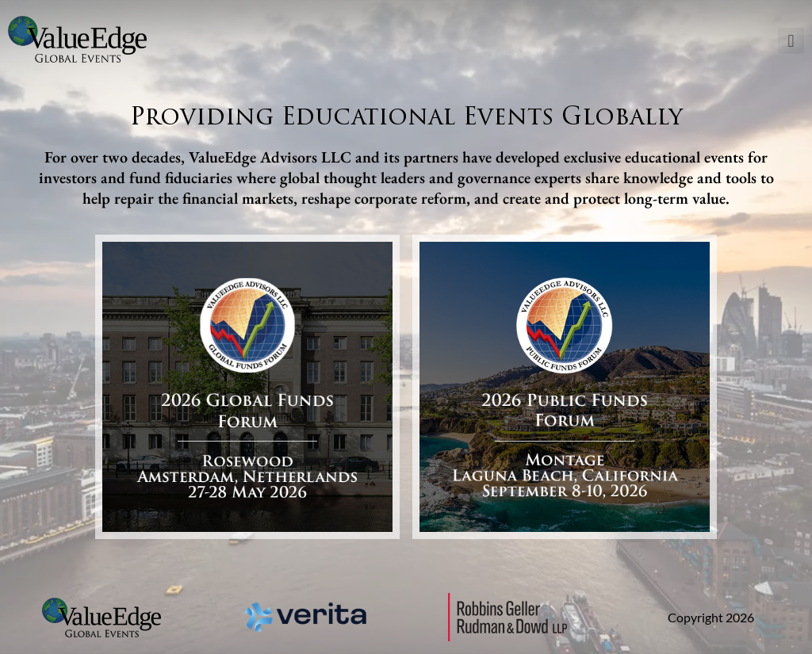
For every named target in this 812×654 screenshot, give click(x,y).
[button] (791, 41)
